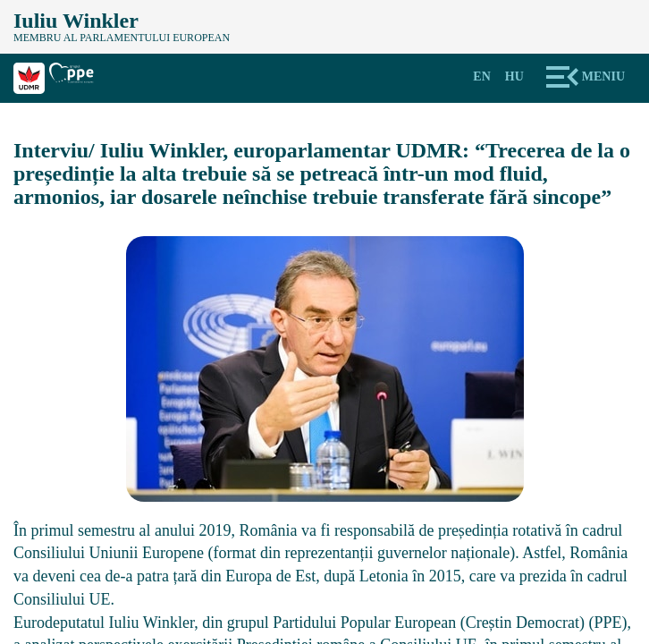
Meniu (603, 76)
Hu (514, 76)
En (481, 76)
